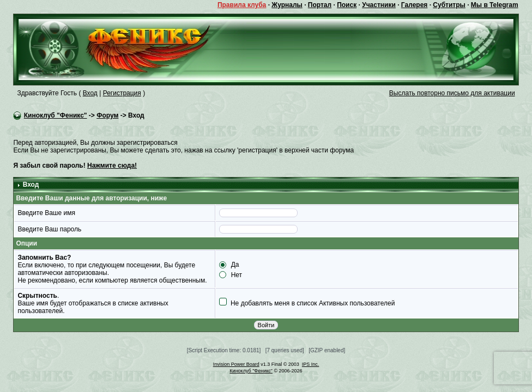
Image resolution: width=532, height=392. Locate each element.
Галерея (414, 5)
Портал (320, 5)
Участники (379, 5)
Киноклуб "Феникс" (56, 115)
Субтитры (449, 5)
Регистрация (122, 93)
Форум (107, 115)
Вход (90, 93)
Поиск (347, 5)
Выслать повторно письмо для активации (452, 93)
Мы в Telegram (495, 5)
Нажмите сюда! (112, 166)
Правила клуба (242, 5)
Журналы (287, 5)
